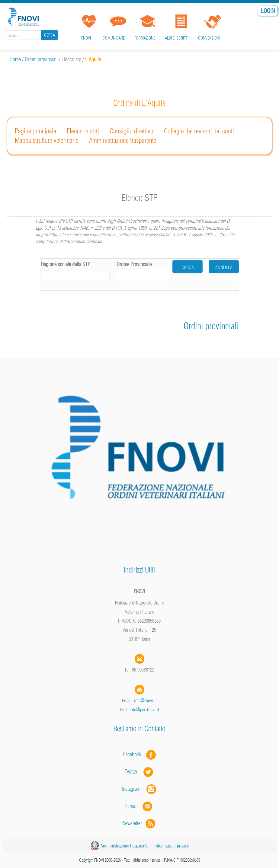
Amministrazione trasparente (123, 140)
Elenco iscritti (83, 131)
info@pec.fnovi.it (144, 710)
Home (15, 59)
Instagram (139, 789)
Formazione (145, 38)
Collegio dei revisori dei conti (199, 131)
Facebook (134, 754)
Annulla (224, 267)
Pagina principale (35, 131)
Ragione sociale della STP (66, 264)
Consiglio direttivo (131, 131)
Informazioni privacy (172, 846)
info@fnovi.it (145, 700)
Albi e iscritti (177, 38)
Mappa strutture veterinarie (47, 140)
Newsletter (139, 823)
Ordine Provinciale (134, 264)
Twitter (139, 772)
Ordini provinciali (41, 59)
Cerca (50, 35)
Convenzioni (209, 38)
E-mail (131, 806)
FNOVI (86, 38)
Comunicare (114, 38)
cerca (188, 267)
